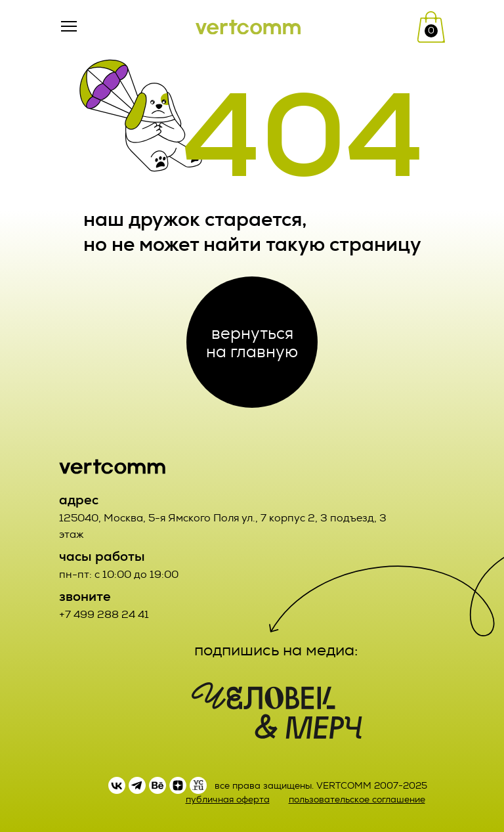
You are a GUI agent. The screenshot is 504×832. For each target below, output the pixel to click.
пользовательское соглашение (357, 799)
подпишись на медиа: (276, 650)
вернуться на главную (252, 342)
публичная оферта (228, 799)
